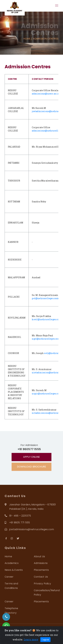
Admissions (41, 563)
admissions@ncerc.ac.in (45, 94)
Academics (12, 563)
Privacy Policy (42, 584)
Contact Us (41, 577)
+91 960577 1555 (29, 449)
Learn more (31, 639)
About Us (39, 556)
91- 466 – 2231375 (20, 516)
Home (27, 39)
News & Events (14, 570)
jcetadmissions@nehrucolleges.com (32, 529)
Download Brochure (31, 467)
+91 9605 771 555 (20, 523)
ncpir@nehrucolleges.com (47, 394)
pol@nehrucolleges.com (45, 298)
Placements (41, 570)
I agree (45, 640)
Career (9, 577)
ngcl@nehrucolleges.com (46, 339)
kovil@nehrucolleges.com (47, 319)
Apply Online (31, 457)
